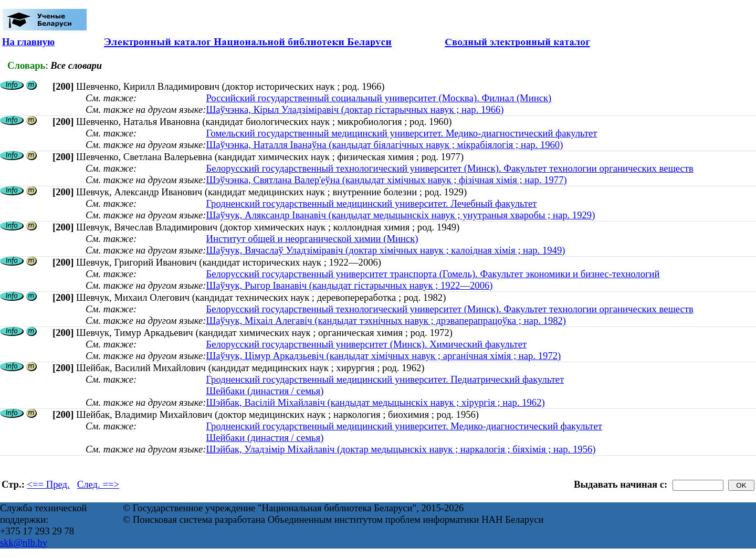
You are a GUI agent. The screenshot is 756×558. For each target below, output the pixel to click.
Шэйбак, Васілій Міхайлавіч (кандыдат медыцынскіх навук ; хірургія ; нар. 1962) (375, 402)
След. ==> (98, 484)
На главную (28, 42)
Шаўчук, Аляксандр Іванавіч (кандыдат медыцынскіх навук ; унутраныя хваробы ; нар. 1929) (400, 215)
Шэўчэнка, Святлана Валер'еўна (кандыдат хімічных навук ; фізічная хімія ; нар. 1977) (386, 180)
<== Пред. (49, 484)
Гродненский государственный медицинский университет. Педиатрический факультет (385, 379)
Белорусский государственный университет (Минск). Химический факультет (366, 344)
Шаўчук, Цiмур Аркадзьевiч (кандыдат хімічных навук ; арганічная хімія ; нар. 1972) (383, 356)
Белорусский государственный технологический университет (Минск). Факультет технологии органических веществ (449, 168)
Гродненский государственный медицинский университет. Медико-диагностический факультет (404, 426)
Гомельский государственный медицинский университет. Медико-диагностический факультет (401, 133)
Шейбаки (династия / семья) (265, 391)
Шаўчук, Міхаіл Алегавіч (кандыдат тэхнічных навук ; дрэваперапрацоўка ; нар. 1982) (386, 320)
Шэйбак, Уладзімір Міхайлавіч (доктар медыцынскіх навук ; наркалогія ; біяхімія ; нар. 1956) (401, 449)
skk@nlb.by (24, 543)
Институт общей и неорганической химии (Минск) (312, 239)
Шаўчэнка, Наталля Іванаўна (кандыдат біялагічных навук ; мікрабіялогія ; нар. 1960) (384, 145)
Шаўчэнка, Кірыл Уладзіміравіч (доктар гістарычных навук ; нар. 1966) (355, 109)
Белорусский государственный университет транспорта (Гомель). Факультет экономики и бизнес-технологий (433, 274)
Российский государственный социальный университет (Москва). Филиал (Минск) (379, 98)
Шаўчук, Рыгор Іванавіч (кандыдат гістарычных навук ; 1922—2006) (349, 285)
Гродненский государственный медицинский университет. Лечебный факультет (371, 203)
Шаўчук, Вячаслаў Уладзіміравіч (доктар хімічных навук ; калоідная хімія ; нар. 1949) (385, 250)
